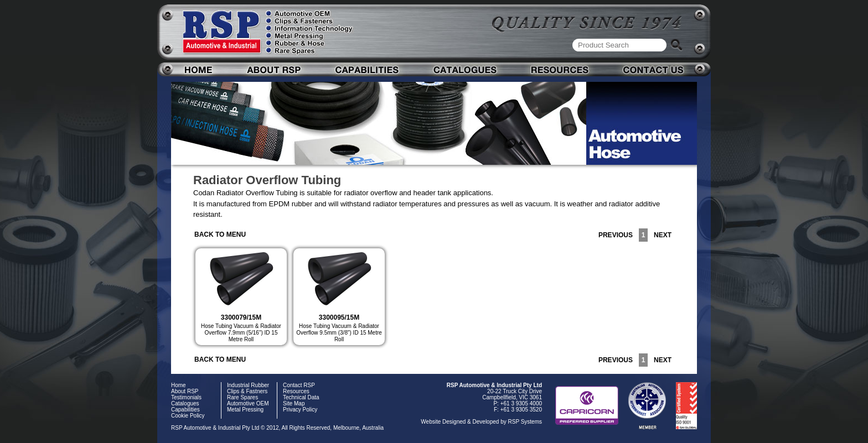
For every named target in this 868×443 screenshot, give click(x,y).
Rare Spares (242, 397)
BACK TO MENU (220, 234)
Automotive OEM (248, 403)
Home (179, 385)
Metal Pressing (245, 410)
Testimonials (186, 397)
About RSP (185, 391)
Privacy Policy (300, 410)
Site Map (294, 403)
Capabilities (185, 410)
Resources (296, 391)
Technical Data (301, 397)
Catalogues (185, 403)
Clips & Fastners (247, 391)
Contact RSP (299, 385)
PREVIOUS (618, 235)
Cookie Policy (188, 416)
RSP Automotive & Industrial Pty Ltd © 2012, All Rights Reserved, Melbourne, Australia (277, 428)
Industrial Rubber (248, 385)
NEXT (661, 235)
